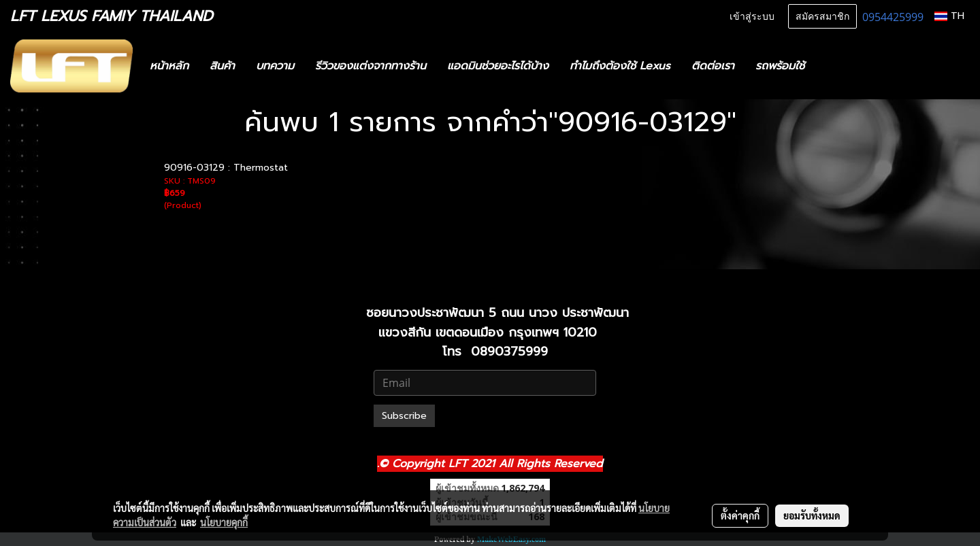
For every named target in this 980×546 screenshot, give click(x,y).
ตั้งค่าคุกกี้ (740, 515)
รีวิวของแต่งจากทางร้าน (371, 66)
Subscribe (404, 416)
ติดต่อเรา (713, 66)
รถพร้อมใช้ (780, 66)
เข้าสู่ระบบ (752, 17)
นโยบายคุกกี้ (224, 522)
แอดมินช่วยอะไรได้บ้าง (498, 66)
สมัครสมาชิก (822, 17)
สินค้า (222, 66)
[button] (835, 66)
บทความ (275, 66)
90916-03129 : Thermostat (226, 168)
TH (949, 16)
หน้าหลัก (169, 66)
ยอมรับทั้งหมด (812, 515)
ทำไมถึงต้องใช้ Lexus (620, 66)
